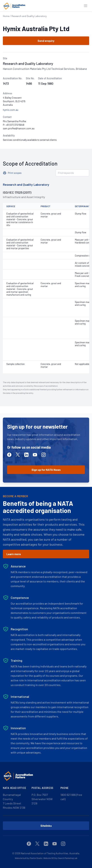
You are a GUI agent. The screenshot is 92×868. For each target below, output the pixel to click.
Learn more (14, 554)
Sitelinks (46, 826)
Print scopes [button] (15, 173)
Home (6, 16)
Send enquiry (46, 41)
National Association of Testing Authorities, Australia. (50, 853)
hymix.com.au (11, 110)
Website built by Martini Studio (29, 858)
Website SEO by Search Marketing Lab (60, 858)
